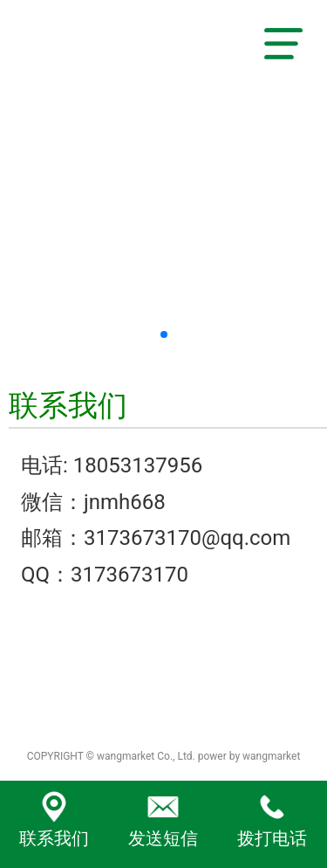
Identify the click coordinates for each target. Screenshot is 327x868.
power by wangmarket (249, 756)
